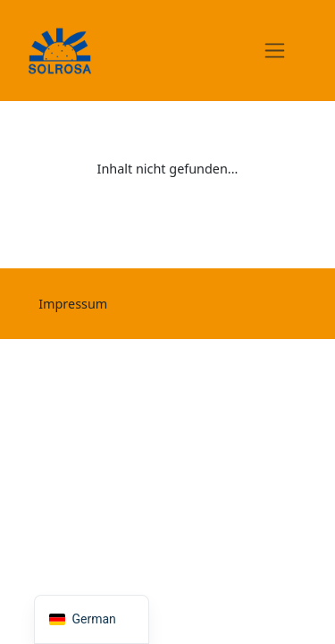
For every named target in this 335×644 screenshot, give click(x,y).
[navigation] (92, 619)
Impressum (73, 304)
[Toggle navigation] (275, 50)
